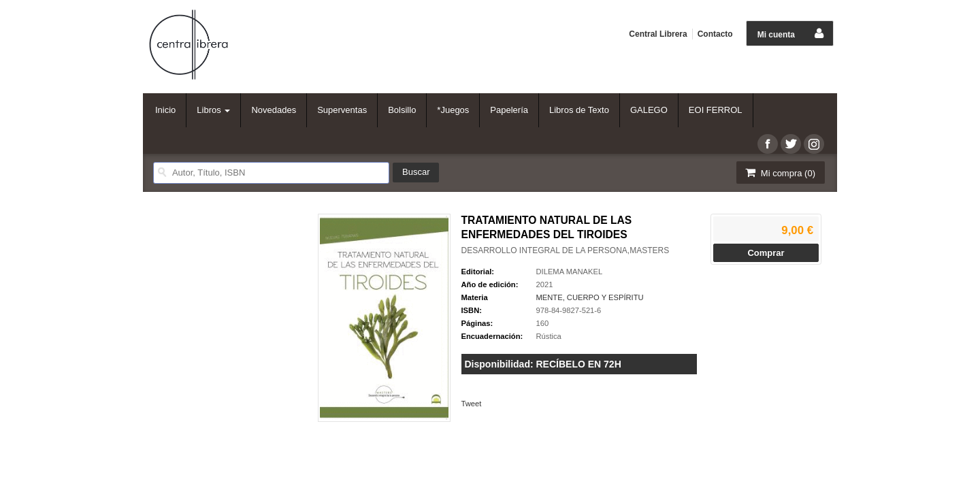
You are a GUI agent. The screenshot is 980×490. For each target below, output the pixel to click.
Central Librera (658, 34)
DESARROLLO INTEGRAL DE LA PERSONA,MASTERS (566, 250)
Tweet (472, 404)
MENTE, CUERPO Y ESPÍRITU (590, 297)
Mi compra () (779, 173)
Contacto (715, 34)
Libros (213, 110)
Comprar (766, 253)
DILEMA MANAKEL (570, 272)
